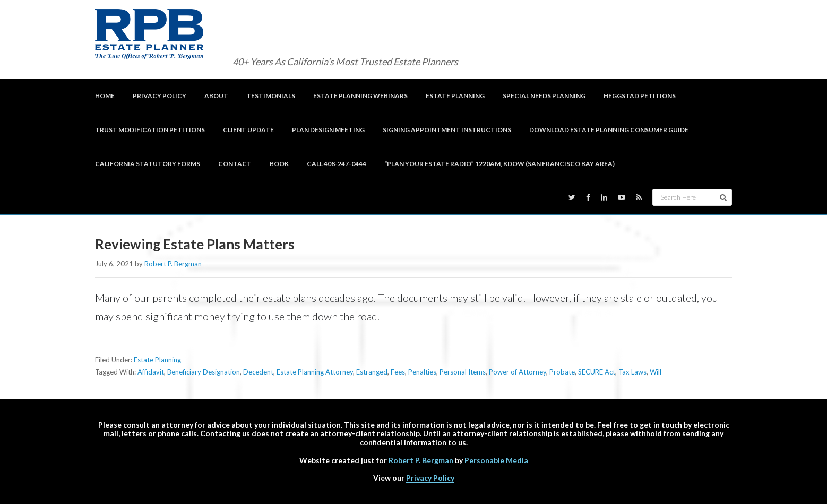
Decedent (258, 372)
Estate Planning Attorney (315, 372)
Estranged (372, 372)
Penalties (422, 372)
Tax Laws (632, 372)
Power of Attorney (518, 372)
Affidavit (151, 372)
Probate (562, 372)
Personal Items (463, 372)
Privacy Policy (430, 478)
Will (656, 372)
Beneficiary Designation (204, 372)
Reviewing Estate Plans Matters (195, 244)
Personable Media (496, 460)
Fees (398, 372)
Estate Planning (157, 360)
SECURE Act (597, 372)
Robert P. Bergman (421, 460)
